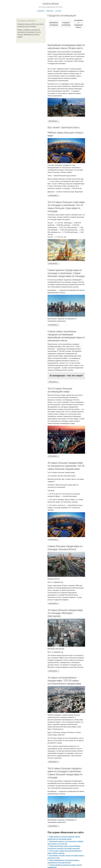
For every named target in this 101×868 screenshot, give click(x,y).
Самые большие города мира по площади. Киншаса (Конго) (65, 548)
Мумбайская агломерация (54, 24)
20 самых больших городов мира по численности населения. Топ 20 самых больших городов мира (66, 466)
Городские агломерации (66, 24)
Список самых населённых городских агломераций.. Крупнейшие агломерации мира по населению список (66, 336)
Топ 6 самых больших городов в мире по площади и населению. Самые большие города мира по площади (65, 773)
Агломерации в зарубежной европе (78, 24)
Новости (50, 11)
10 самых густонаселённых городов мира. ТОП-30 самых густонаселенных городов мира (64, 681)
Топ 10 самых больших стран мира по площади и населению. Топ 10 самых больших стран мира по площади (66, 207)
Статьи (58, 11)
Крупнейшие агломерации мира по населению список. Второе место (66, 47)
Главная (41, 11)
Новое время (50, 4)
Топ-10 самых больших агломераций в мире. (60, 390)
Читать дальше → (53, 121)
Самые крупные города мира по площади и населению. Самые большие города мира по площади (66, 273)
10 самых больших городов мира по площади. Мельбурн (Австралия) (65, 613)
